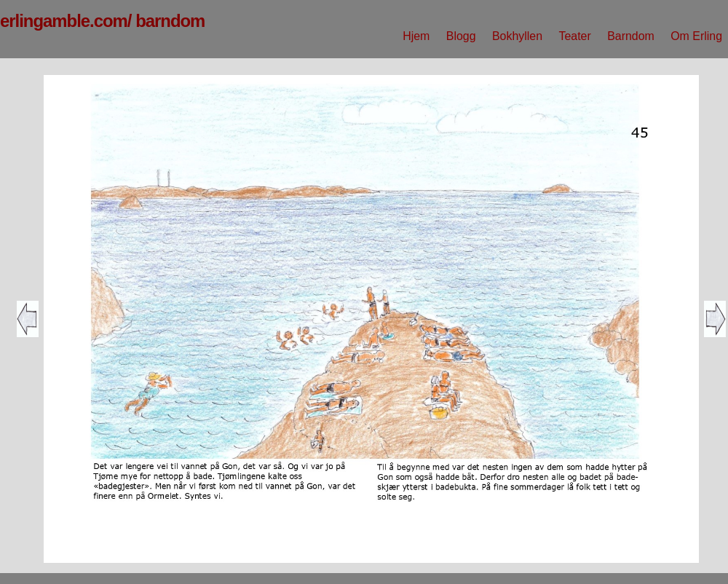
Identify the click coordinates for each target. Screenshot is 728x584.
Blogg (461, 36)
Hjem (416, 36)
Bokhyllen (517, 36)
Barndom (631, 36)
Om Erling (696, 36)
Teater (574, 36)
